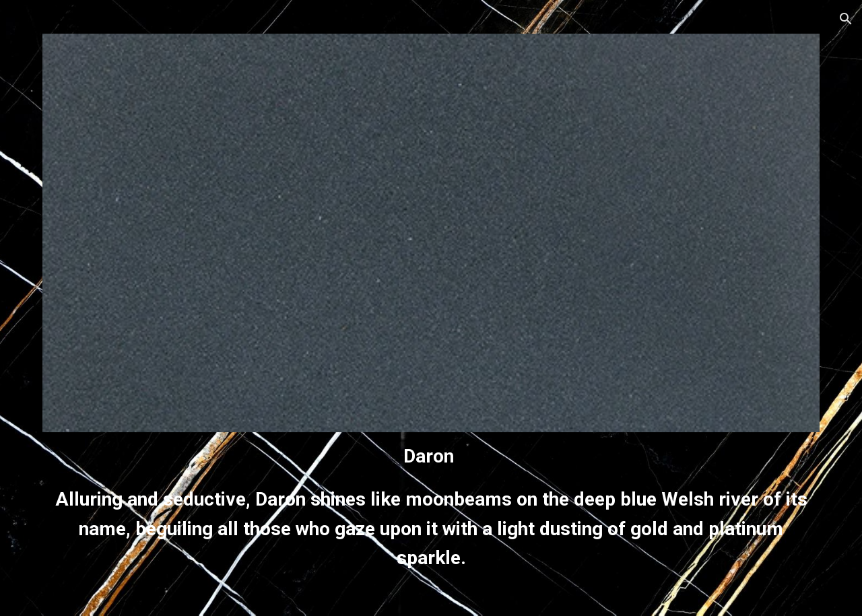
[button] (846, 19)
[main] (431, 507)
